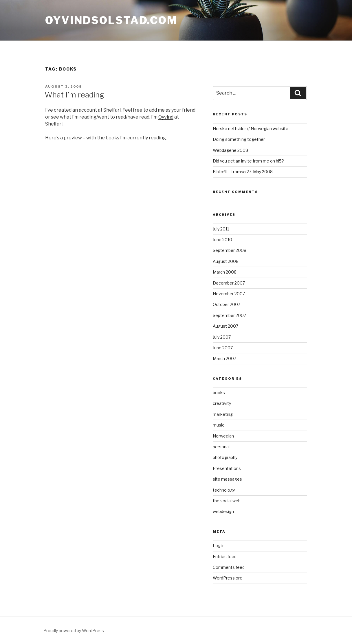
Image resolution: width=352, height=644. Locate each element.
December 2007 (229, 283)
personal (221, 447)
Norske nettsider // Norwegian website (251, 129)
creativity (222, 403)
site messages (227, 479)
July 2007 (222, 337)
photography (225, 457)
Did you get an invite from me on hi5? (248, 161)
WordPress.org (228, 578)
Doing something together (239, 139)
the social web (227, 501)
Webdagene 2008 (230, 150)
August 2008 (226, 261)
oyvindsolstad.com (111, 20)
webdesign (223, 511)
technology (224, 490)
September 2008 (230, 250)
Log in (219, 546)
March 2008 (225, 272)
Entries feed (225, 557)
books (219, 393)
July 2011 (221, 229)
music (219, 425)
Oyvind (166, 117)
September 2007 (229, 315)
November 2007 (229, 294)
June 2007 (223, 348)
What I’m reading (74, 95)
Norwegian (223, 436)
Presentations (227, 468)
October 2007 (227, 304)
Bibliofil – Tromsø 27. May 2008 (243, 172)
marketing (223, 414)
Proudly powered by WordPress (74, 631)
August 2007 (225, 326)
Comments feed (229, 567)
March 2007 (224, 358)
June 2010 (222, 240)
